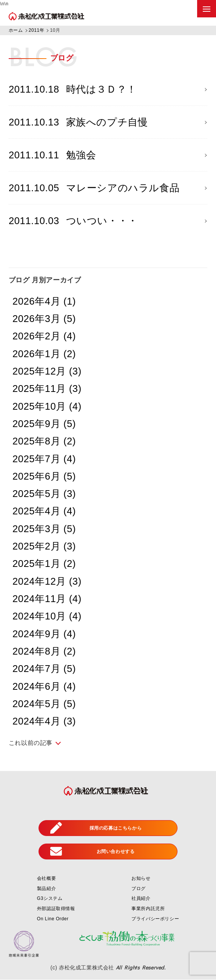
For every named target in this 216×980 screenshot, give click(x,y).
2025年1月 (44, 564)
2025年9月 (44, 424)
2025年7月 (44, 459)
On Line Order (53, 919)
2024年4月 (44, 721)
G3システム (50, 899)
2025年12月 (47, 372)
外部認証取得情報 (56, 909)
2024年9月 (44, 634)
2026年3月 (44, 319)
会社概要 (46, 879)
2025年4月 (44, 512)
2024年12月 (47, 582)
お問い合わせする (93, 852)
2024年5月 (44, 704)
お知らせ (141, 879)
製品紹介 (46, 889)
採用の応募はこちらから (96, 829)
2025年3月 (44, 529)
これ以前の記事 (31, 743)
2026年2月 (44, 337)
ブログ (139, 889)
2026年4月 (44, 302)
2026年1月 (44, 354)
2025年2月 (44, 547)
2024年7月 (44, 669)
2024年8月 (44, 652)
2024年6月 (44, 687)
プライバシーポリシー (155, 919)
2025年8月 (44, 441)
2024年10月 (47, 617)
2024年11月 (47, 599)
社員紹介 (141, 899)
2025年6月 (44, 477)
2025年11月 (47, 389)
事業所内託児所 (148, 909)
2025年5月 (44, 494)
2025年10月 (47, 407)
